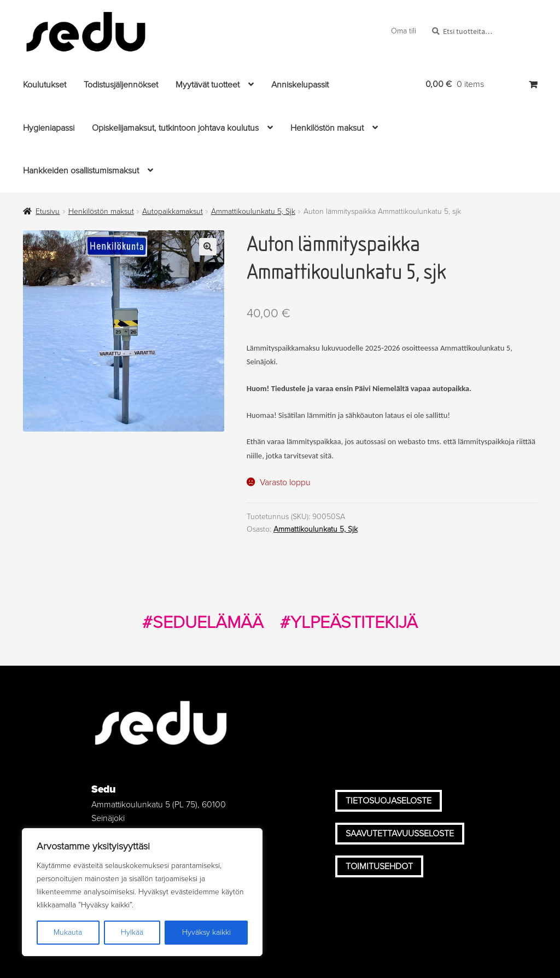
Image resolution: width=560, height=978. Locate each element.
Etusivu (48, 211)
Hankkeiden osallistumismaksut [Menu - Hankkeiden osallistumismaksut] (81, 171)
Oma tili (404, 31)
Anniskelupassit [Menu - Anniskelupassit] (300, 85)
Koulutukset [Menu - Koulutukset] (45, 85)
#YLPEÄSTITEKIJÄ (349, 622)
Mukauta (68, 932)
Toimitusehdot (379, 866)
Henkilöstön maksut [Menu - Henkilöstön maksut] (327, 128)
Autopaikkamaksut (173, 211)
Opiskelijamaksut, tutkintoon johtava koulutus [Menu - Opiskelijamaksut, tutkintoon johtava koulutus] (175, 128)
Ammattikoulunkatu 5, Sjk (253, 211)
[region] (142, 892)
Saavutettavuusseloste (400, 834)
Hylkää (132, 932)
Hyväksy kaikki (206, 932)
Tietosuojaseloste (389, 801)
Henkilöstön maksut (101, 211)
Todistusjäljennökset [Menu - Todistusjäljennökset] (121, 85)
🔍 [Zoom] (208, 247)
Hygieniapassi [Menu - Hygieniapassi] (49, 128)
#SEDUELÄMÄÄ (203, 622)
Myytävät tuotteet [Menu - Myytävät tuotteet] (208, 85)
